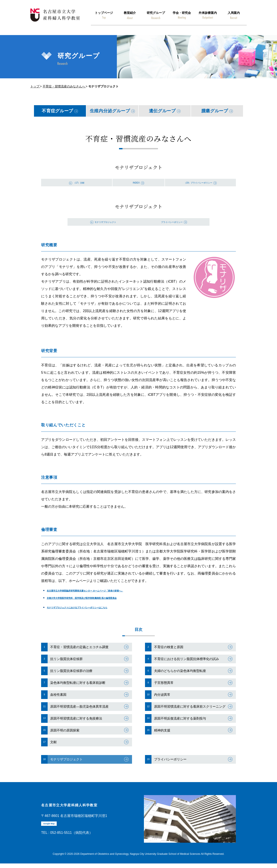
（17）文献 (79, 182)
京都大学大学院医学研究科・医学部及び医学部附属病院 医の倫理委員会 (103, 598)
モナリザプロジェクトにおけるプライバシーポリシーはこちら (95, 607)
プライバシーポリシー (172, 222)
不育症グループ (57, 111)
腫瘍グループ (215, 111)
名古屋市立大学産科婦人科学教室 (82, 812)
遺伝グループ (162, 111)
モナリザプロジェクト (105, 222)
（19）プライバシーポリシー (198, 182)
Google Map (52, 831)
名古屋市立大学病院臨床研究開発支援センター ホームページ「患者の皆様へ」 (108, 590)
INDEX (136, 182)
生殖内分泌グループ (110, 111)
